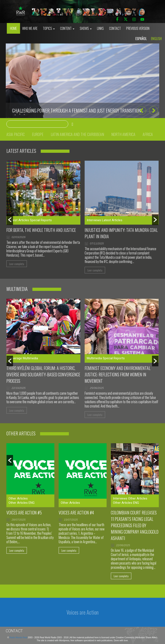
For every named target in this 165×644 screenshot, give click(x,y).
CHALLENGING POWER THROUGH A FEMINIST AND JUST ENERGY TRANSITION (77, 110)
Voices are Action (82, 612)
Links (100, 28)
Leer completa (17, 264)
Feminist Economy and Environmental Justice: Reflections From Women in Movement (118, 374)
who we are (30, 28)
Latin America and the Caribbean (77, 134)
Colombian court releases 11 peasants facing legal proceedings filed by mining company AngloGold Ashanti (135, 525)
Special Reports (41, 220)
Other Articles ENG (22, 503)
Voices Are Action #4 (76, 513)
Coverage (15, 358)
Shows (86, 28)
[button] (142, 110)
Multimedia (30, 358)
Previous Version (138, 28)
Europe (38, 134)
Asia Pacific (16, 134)
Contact (115, 28)
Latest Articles (19, 220)
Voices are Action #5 (24, 513)
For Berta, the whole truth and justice (41, 230)
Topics (49, 28)
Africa (148, 134)
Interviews (94, 220)
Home (13, 28)
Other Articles (18, 498)
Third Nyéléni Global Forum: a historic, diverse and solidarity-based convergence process (43, 374)
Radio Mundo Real (19, 638)
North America (123, 134)
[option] (82, 81)
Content (67, 28)
